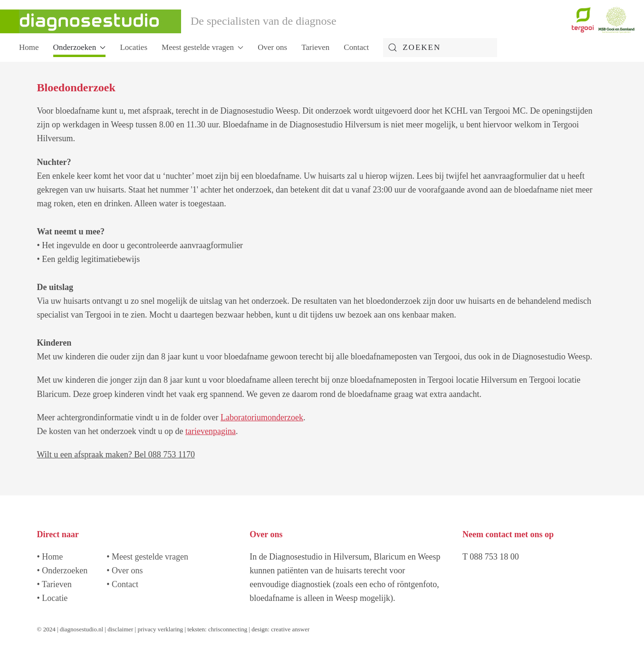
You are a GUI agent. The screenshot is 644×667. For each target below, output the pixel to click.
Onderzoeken (65, 570)
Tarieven (315, 47)
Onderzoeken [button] (80, 47)
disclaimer (120, 629)
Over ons (272, 47)
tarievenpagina (211, 431)
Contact (356, 47)
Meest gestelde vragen (150, 557)
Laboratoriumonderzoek (262, 417)
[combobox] (440, 48)
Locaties (134, 47)
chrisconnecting (229, 629)
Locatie (55, 598)
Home (29, 47)
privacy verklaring (160, 629)
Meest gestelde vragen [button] (202, 47)
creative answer (290, 629)
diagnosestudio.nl (82, 629)
